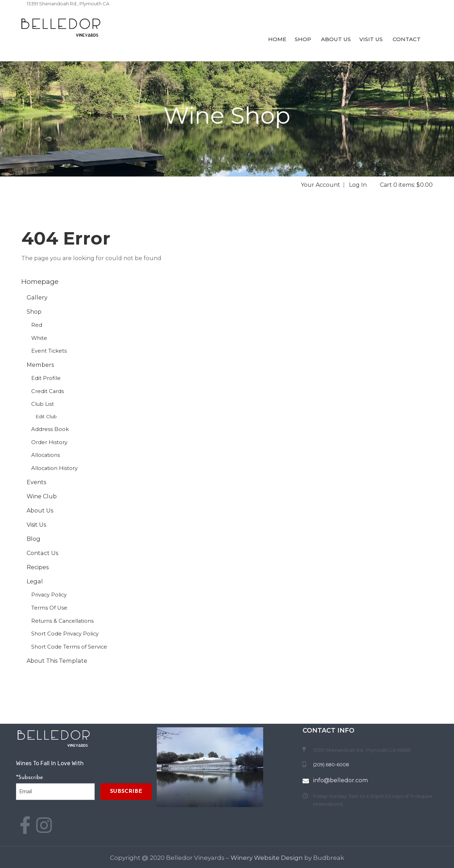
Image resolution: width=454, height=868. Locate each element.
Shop (303, 39)
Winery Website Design (267, 858)
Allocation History (54, 468)
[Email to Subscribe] (55, 792)
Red (37, 325)
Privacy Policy (49, 595)
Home (276, 39)
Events (36, 482)
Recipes (38, 567)
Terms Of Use (49, 608)
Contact (406, 39)
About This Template (57, 661)
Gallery (37, 297)
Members (40, 365)
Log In (358, 185)
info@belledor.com (340, 780)
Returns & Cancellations (62, 621)
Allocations (46, 455)
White (39, 338)
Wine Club (42, 496)
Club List (43, 404)
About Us (335, 39)
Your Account (320, 185)
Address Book (50, 429)
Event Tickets (49, 351)
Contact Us (42, 553)
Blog (34, 539)
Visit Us (371, 39)
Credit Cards (48, 391)
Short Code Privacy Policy (65, 634)
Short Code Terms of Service (69, 647)
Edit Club (46, 416)
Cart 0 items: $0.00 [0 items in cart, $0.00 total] (406, 185)
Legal (35, 581)
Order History (49, 442)
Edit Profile (46, 378)
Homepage (40, 282)
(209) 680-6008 (45, 11)
